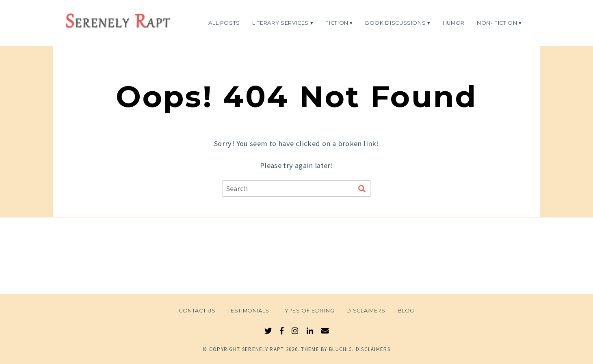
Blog (406, 311)
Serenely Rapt (263, 349)
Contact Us (197, 311)
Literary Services (280, 23)
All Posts (224, 23)
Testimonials (248, 311)
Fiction (337, 23)
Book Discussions (395, 23)
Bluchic (341, 349)
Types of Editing (308, 311)
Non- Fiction (497, 23)
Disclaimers (366, 311)
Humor (454, 23)
